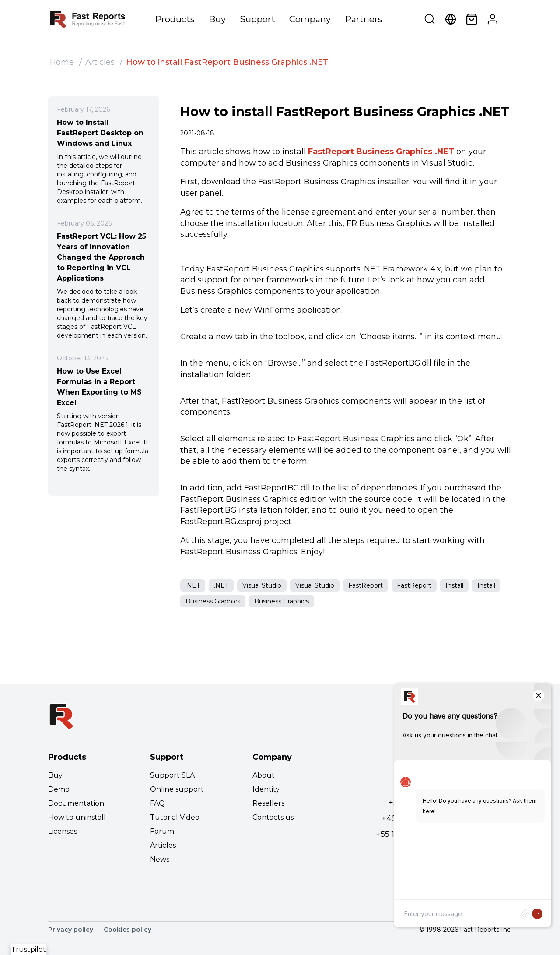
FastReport (366, 585)
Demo (59, 789)
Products (175, 19)
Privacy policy (71, 930)
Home (62, 62)
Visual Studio (262, 585)
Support (257, 19)
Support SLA (172, 775)
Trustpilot (28, 950)
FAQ (157, 803)
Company (310, 19)
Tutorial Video (175, 817)
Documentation (76, 803)
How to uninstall (77, 817)
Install (454, 585)
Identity (266, 789)
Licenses (63, 831)
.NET (193, 585)
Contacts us (273, 817)
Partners (364, 19)
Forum (162, 831)
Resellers (268, 803)
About (264, 775)
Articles (100, 62)
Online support (177, 789)
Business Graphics (213, 601)
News (160, 859)
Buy (217, 19)
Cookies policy (128, 930)
